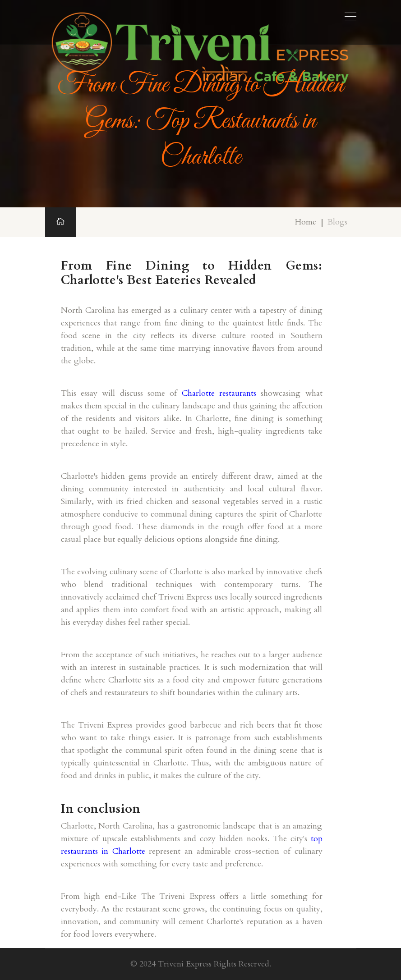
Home (306, 222)
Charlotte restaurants (219, 393)
